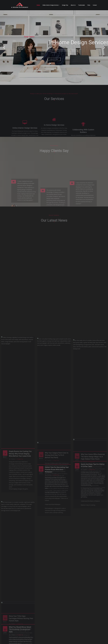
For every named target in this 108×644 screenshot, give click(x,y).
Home (38, 5)
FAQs (89, 5)
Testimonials (81, 5)
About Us (73, 5)
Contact (95, 5)
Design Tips (65, 5)
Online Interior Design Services (51, 5)
